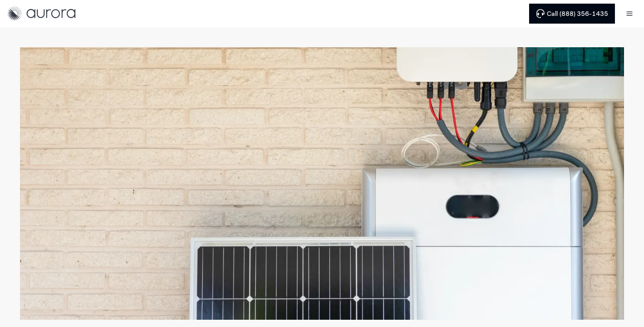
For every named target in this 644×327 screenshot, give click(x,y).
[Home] (41, 14)
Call (572, 14)
